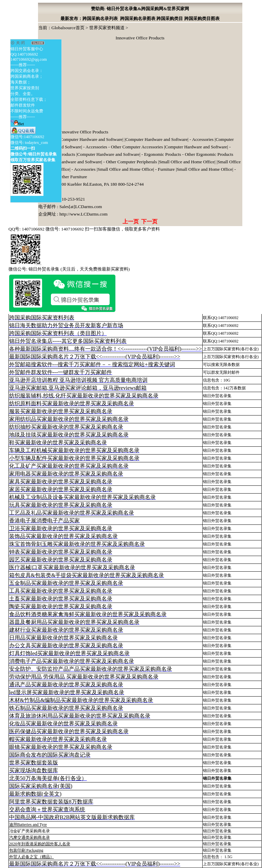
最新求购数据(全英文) (35, 794)
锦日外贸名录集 (217, 396)
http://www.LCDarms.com (83, 214)
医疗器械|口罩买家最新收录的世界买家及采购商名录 (72, 567)
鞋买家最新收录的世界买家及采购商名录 (58, 442)
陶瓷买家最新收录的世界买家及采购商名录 (61, 606)
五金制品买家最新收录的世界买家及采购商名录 (66, 583)
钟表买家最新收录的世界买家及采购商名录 (61, 552)
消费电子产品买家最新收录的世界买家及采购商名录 (72, 661)
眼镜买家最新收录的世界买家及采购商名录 (61, 747)
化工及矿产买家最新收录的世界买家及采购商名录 (69, 466)
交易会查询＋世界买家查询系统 (47, 809)
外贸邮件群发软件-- (61, 372)
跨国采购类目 (170, 19)
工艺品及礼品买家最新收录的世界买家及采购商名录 (72, 513)
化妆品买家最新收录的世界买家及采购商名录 (63, 724)
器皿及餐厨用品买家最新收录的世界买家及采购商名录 (74, 622)
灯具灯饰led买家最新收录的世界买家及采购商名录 (70, 653)
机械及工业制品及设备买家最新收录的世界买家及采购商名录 (82, 497)
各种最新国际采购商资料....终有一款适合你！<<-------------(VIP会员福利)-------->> (106, 349)
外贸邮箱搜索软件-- (92, 364)
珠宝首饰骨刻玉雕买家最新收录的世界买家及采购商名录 (77, 544)
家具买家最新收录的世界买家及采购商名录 (61, 482)
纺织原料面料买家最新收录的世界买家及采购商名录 (72, 403)
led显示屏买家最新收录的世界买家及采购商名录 (67, 692)
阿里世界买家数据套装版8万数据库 (51, 802)
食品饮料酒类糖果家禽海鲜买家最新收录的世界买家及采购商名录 (88, 614)
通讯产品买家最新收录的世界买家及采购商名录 (66, 685)
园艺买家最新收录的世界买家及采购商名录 (61, 560)
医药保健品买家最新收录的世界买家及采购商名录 (69, 731)
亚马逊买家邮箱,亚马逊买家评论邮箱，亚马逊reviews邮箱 (78, 388)
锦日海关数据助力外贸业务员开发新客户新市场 (66, 325)
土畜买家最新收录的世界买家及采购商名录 (61, 599)
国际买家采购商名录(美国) (41, 786)
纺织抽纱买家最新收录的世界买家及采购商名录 (66, 427)
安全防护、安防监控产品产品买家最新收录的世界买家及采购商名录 (91, 669)
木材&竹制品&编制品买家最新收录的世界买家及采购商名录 (81, 700)
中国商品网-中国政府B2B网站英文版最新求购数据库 (72, 817)
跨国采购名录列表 (100, 19)
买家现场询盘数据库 (34, 770)
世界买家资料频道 (107, 28)
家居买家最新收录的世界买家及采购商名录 (61, 489)
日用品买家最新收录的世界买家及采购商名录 (63, 638)
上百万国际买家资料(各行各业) (231, 349)
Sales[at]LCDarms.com (81, 207)
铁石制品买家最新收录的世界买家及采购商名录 (66, 708)
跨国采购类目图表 (202, 19)
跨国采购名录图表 (138, 19)
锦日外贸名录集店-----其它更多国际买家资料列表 (68, 341)
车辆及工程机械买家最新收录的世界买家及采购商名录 (74, 450)
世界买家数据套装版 (34, 763)
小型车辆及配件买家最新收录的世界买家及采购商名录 (74, 458)
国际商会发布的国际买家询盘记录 (50, 755)
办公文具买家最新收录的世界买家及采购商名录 (66, 645)
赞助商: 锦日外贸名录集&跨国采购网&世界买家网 (140, 9)
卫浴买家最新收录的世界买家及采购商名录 (61, 528)
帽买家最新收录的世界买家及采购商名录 (58, 739)
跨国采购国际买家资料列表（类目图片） (58, 333)
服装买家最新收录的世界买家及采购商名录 (61, 411)
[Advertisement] (89, 86)
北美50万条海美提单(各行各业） (48, 778)
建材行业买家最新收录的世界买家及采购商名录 (66, 630)
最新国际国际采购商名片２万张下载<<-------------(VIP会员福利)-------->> (95, 357)
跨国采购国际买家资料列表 (42, 318)
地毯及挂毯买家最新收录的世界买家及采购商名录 (69, 435)
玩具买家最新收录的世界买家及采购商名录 (61, 505)
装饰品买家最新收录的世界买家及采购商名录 (63, 536)
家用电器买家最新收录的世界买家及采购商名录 (66, 474)
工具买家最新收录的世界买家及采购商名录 (61, 591)
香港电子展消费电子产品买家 (44, 521)
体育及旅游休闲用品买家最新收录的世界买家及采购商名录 (80, 716)
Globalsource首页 (68, 28)
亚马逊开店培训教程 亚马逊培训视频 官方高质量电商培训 (78, 380)
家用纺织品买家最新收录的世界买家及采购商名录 (69, 419)
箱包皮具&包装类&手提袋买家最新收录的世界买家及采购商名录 (87, 575)
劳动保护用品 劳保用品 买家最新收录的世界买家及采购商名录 (84, 677)
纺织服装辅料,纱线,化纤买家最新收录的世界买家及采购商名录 (84, 396)
